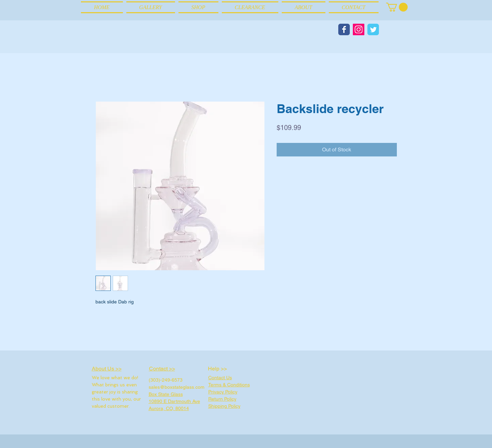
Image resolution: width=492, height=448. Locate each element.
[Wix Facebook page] (344, 29)
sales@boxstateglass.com (177, 387)
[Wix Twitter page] (373, 29)
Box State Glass (166, 394)
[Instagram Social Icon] (359, 29)
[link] (397, 7)
